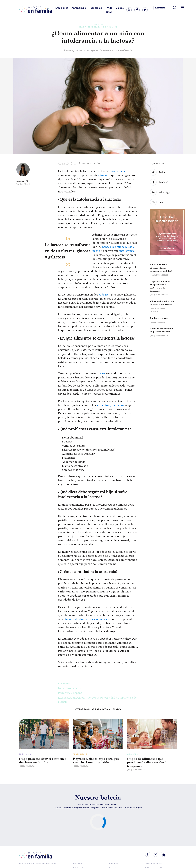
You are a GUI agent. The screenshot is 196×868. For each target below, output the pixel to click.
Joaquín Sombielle (159, 275)
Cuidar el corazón (159, 318)
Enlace (158, 202)
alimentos (104, 175)
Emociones (62, 8)
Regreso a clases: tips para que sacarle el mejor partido (96, 760)
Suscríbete (160, 8)
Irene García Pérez (23, 181)
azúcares (104, 295)
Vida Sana (109, 10)
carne (102, 374)
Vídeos (120, 8)
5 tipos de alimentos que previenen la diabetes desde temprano (148, 762)
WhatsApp (160, 192)
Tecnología (96, 8)
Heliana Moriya (158, 322)
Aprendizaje (79, 8)
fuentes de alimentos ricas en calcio (88, 619)
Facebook (159, 182)
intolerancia (117, 171)
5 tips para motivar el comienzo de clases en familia (43, 760)
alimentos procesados (110, 405)
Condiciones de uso (153, 864)
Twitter (158, 172)
